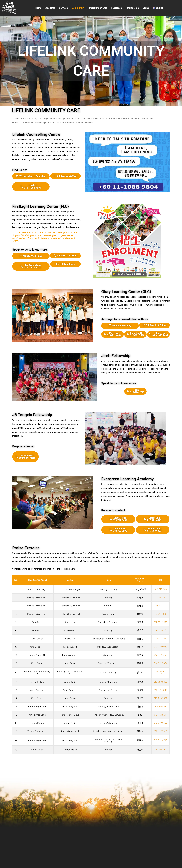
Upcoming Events (98, 8)
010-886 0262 (161, 673)
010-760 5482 (161, 683)
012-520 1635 (161, 637)
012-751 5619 (161, 721)
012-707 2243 (161, 597)
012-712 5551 (161, 737)
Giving (146, 8)
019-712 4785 (161, 746)
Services (63, 8)
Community (78, 8)
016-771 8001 (161, 629)
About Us (50, 8)
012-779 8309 (161, 729)
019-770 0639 (161, 646)
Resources (116, 8)
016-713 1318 (161, 589)
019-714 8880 (161, 613)
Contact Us (133, 8)
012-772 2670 (161, 621)
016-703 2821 (161, 755)
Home (38, 8)
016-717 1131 (161, 605)
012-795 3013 (161, 692)
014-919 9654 (161, 664)
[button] (78, 8)
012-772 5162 (161, 656)
